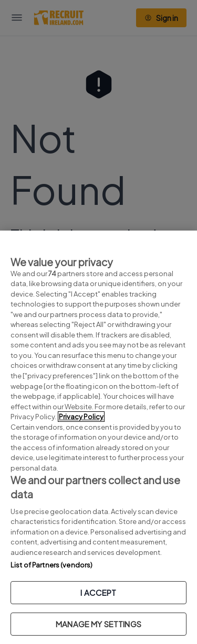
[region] (98, 437)
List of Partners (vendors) (51, 565)
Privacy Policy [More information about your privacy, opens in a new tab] (81, 417)
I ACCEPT (98, 592)
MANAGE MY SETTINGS (98, 624)
